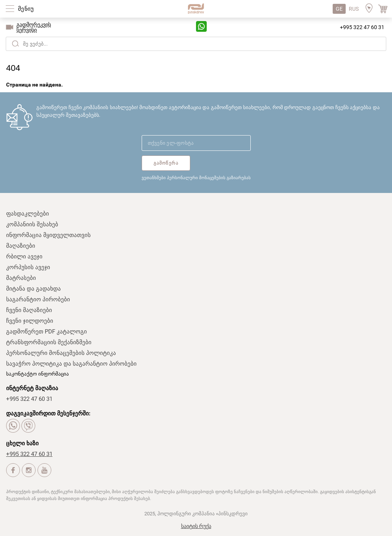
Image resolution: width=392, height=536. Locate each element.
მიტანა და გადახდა (33, 289)
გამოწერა (166, 163)
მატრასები (21, 278)
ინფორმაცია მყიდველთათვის (48, 235)
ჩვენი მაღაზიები (29, 310)
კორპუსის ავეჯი (28, 267)
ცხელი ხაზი (22, 443)
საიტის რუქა (196, 526)
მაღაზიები (21, 246)
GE (339, 9)
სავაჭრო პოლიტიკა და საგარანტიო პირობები (71, 364)
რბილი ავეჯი (24, 257)
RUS (354, 9)
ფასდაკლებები (28, 214)
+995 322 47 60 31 (362, 27)
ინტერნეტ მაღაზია (32, 388)
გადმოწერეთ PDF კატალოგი (47, 332)
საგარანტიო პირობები (38, 299)
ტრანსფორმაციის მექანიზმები (49, 342)
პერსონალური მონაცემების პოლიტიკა (61, 353)
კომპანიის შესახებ (32, 224)
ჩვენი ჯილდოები (30, 321)
